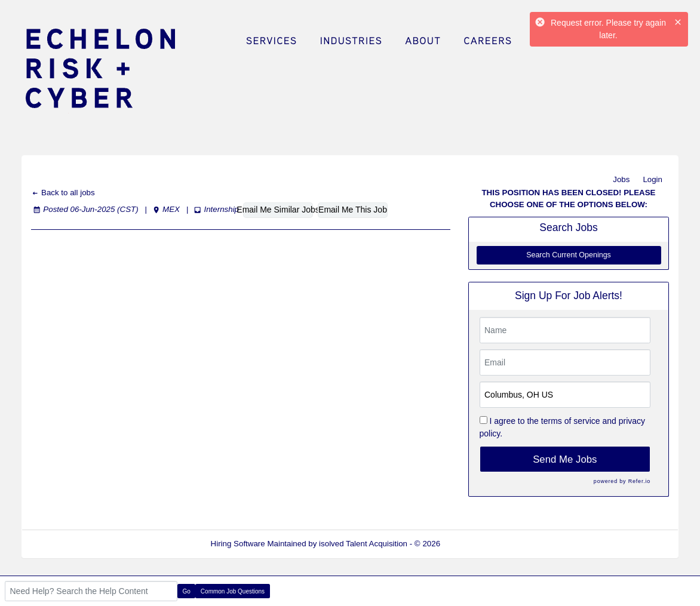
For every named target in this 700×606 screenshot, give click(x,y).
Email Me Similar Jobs (278, 210)
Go (187, 591)
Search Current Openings (569, 255)
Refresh (476, 544)
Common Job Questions (233, 591)
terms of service (571, 421)
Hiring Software (238, 544)
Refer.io (639, 481)
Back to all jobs (63, 193)
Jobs (621, 179)
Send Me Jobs (565, 459)
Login (653, 179)
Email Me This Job (353, 210)
